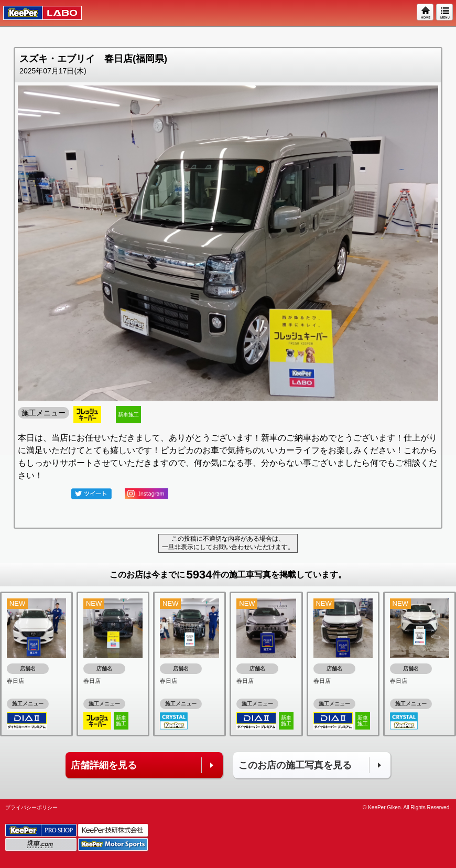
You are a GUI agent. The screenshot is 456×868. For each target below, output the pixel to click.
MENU (445, 13)
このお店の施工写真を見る (295, 765)
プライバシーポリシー (31, 807)
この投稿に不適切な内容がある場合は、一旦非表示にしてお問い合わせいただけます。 (228, 543)
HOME (426, 13)
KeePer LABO (37, 13)
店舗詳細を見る (104, 765)
